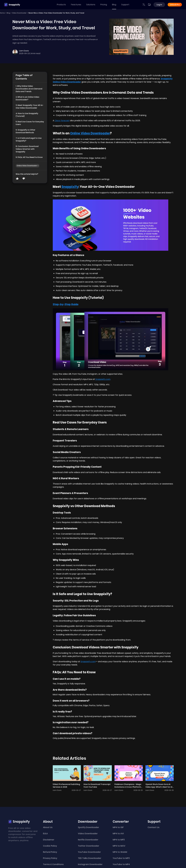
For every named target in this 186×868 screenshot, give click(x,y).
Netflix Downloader (88, 840)
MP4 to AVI (118, 834)
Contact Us (154, 827)
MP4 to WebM (120, 852)
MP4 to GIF (118, 827)
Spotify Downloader (89, 827)
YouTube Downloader (89, 852)
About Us (48, 827)
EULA (45, 834)
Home (2, 13)
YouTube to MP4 (121, 864)
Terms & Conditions (53, 864)
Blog (114, 5)
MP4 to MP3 (119, 840)
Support (125, 5)
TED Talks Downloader (90, 858)
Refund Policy (50, 852)
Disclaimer (49, 840)
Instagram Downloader (90, 864)
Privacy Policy (50, 858)
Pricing (104, 5)
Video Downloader (19, 13)
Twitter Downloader (89, 846)
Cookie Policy (50, 846)
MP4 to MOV (119, 846)
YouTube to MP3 (121, 858)
